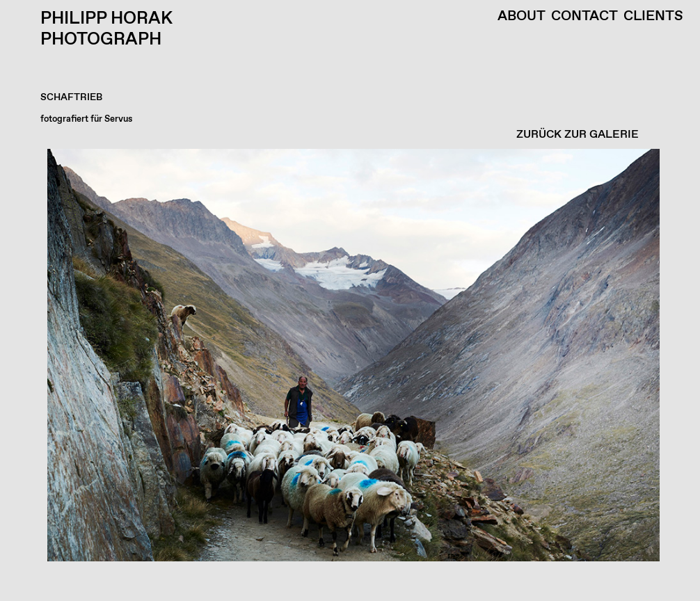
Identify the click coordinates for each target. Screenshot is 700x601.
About (522, 17)
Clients (653, 17)
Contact (584, 17)
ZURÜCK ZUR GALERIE (578, 135)
